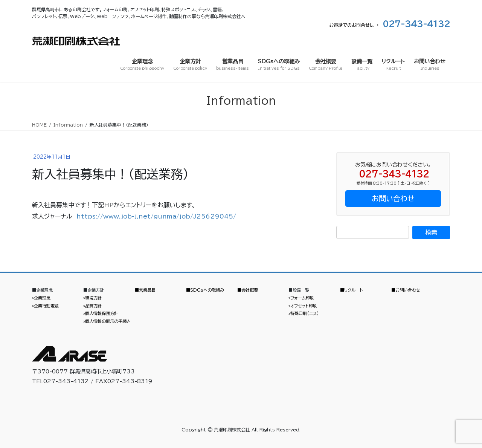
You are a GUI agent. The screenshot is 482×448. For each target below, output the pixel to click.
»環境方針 (92, 298)
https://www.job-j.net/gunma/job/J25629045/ (156, 216)
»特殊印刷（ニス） (304, 313)
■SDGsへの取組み (205, 290)
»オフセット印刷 (303, 306)
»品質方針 (92, 306)
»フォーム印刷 (301, 298)
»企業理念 (41, 298)
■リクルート (352, 290)
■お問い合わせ (406, 290)
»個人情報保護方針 (101, 313)
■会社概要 (248, 290)
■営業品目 (145, 290)
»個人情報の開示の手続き (107, 321)
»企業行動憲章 (45, 306)
